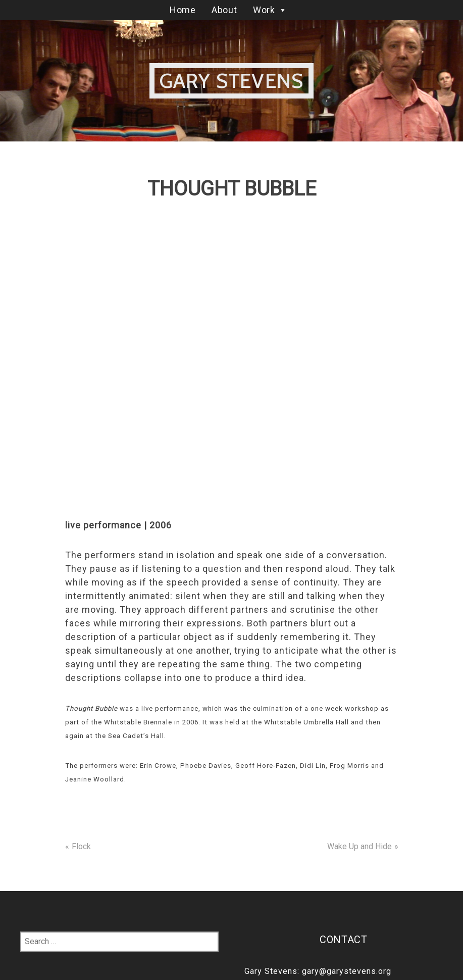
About (224, 10)
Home (183, 10)
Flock (81, 846)
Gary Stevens (232, 81)
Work (270, 10)
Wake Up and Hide (359, 846)
